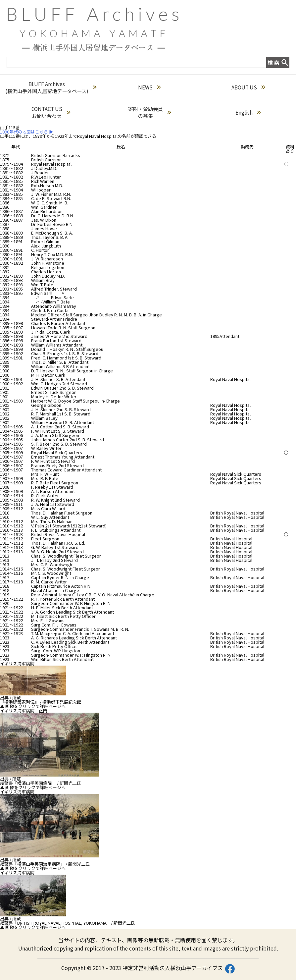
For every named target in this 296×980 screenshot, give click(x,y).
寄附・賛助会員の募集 (149, 112)
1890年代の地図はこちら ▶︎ (27, 132)
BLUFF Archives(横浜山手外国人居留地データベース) (51, 87)
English (248, 112)
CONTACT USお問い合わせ (51, 112)
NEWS (149, 87)
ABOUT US (248, 87)
